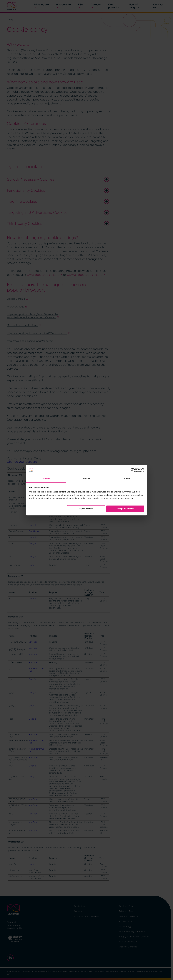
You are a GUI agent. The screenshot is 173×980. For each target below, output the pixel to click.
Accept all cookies (125, 509)
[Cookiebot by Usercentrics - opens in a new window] (133, 470)
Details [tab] (86, 479)
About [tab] (127, 479)
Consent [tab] (46, 479)
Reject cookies (86, 509)
